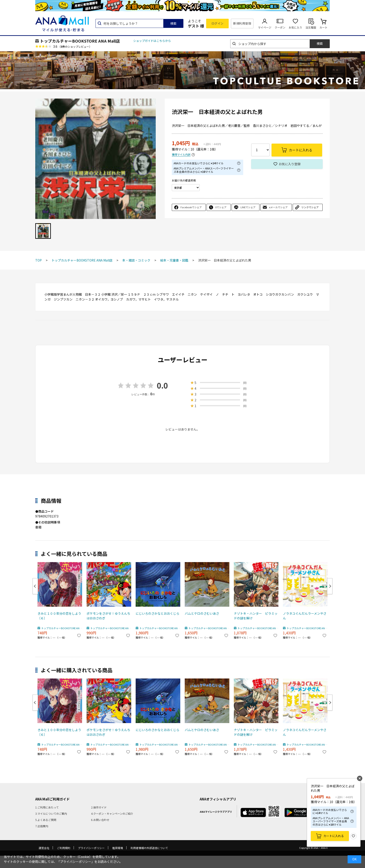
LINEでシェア (248, 207)
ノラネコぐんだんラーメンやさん (305, 616)
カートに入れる (334, 836)
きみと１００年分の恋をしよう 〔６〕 (60, 616)
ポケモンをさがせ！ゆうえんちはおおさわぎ (108, 616)
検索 (173, 23)
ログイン (218, 23)
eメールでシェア (278, 207)
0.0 (162, 385)
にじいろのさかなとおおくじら (158, 613)
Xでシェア (221, 207)
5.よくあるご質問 (46, 820)
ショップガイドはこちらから (152, 41)
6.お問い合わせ (100, 820)
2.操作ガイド (99, 807)
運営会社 (44, 848)
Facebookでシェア (191, 207)
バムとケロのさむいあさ (202, 613)
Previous (35, 586)
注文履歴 (311, 27)
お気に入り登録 (290, 164)
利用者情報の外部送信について (149, 848)
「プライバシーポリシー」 (76, 862)
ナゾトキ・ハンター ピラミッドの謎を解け (256, 616)
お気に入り (295, 27)
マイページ (265, 27)
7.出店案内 (42, 826)
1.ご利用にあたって (47, 807)
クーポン (280, 27)
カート (324, 27)
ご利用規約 (64, 848)
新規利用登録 (242, 23)
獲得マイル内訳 (181, 155)
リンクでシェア (310, 207)
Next (330, 586)
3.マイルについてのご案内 (51, 813)
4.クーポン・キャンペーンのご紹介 (112, 813)
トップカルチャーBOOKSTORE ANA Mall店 (80, 41)
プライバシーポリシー (91, 848)
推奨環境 (118, 848)
